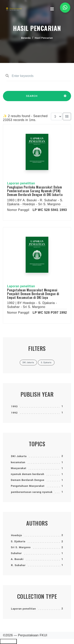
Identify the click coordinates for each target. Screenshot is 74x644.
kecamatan (18, 462)
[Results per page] (56, 116)
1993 (14, 406)
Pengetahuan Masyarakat (28, 486)
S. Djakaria (18, 541)
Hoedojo (17, 535)
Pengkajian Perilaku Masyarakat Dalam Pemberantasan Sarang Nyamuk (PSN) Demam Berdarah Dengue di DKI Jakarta (35, 191)
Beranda (26, 38)
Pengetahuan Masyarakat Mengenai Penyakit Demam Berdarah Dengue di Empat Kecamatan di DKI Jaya (33, 294)
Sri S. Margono (21, 547)
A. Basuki (17, 559)
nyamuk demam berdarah (28, 474)
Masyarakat (19, 468)
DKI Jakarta (19, 456)
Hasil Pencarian (44, 38)
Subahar (16, 553)
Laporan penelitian (23, 609)
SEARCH (32, 98)
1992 (14, 413)
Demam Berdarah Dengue (28, 480)
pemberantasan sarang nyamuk (32, 492)
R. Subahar (18, 565)
